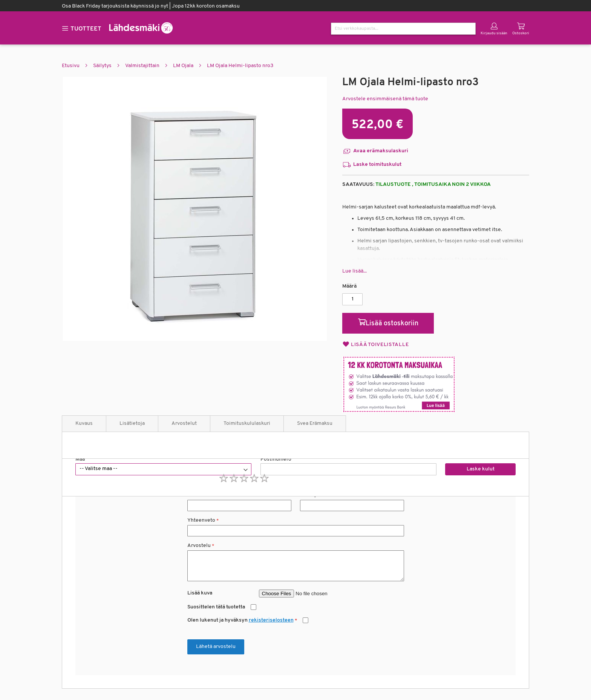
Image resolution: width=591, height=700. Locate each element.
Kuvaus (84, 424)
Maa (80, 459)
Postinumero (276, 459)
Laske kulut (481, 469)
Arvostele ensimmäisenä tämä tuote (385, 99)
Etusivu (71, 66)
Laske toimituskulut (372, 165)
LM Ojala (183, 66)
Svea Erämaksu (315, 424)
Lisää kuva (200, 593)
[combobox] (403, 29)
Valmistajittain (142, 66)
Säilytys (102, 66)
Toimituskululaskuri (247, 424)
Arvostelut (184, 424)
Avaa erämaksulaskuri (375, 151)
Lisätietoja (132, 424)
